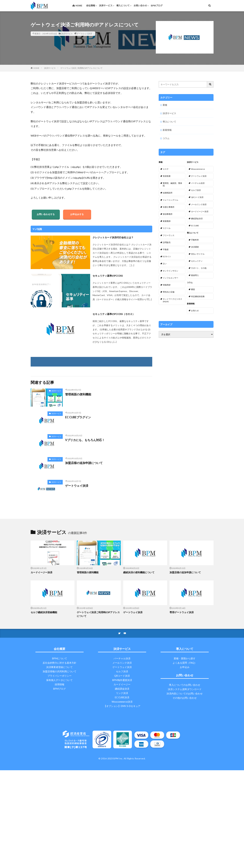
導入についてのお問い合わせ (185, 685)
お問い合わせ (140, 6)
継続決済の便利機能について (139, 572)
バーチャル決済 (122, 658)
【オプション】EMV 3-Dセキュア (122, 706)
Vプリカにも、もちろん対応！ (85, 440)
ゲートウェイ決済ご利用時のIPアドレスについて (81, 68)
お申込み (185, 667)
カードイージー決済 (41, 572)
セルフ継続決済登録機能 (44, 612)
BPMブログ (157, 6)
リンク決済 (122, 693)
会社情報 (91, 6)
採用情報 (60, 684)
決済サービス (106, 6)
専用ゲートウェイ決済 (182, 612)
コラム (166, 138)
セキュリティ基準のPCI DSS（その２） (114, 314)
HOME (77, 6)
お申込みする (77, 214)
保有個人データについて (59, 680)
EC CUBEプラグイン (78, 417)
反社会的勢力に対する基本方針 (60, 663)
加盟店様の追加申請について (84, 463)
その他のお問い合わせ (185, 698)
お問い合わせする (46, 214)
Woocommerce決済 (122, 702)
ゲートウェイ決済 (84, 34)
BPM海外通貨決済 (122, 680)
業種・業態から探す (185, 658)
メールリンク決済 (122, 663)
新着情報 (167, 130)
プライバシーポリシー (60, 676)
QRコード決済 (122, 676)
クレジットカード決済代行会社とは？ (113, 237)
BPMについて (60, 658)
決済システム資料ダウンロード (185, 689)
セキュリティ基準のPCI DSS (108, 276)
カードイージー (122, 684)
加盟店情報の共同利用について (60, 671)
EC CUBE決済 (122, 697)
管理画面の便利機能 (78, 394)
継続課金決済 (122, 689)
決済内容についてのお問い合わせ (185, 693)
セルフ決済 (122, 671)
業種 (165, 105)
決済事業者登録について (59, 667)
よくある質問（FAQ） (185, 663)
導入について (123, 6)
